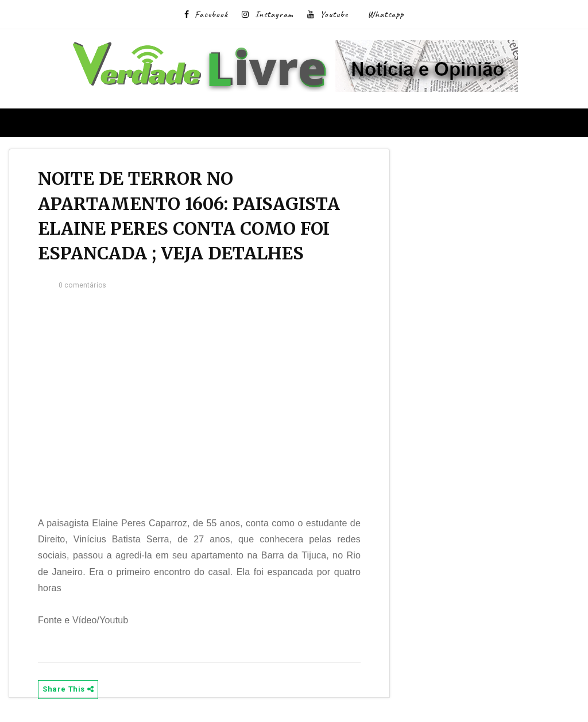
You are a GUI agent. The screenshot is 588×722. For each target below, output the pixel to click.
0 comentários (82, 285)
